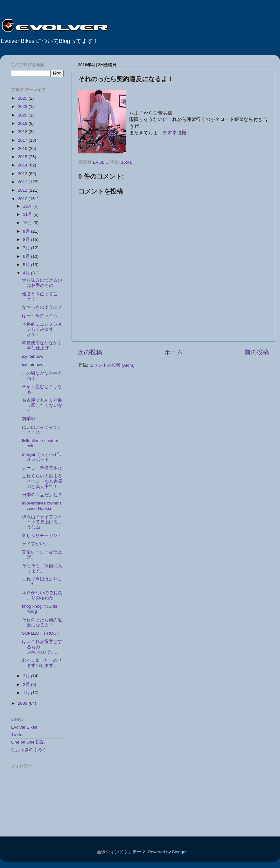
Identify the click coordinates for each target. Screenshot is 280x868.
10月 (28, 223)
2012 (23, 182)
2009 (23, 703)
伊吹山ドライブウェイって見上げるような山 (42, 522)
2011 (23, 190)
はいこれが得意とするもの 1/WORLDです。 (42, 647)
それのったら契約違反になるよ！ (42, 622)
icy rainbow (33, 356)
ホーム (174, 352)
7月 (27, 248)
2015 (23, 157)
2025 (23, 98)
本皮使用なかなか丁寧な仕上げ (42, 345)
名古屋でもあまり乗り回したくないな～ (42, 405)
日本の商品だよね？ (42, 495)
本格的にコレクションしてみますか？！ (42, 329)
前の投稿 (257, 352)
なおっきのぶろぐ (29, 750)
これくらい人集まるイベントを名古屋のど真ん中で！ (42, 481)
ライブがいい (35, 544)
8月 (27, 240)
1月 (27, 693)
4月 (27, 273)
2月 (27, 685)
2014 (23, 165)
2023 (23, 106)
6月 (27, 256)
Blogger (179, 852)
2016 (23, 148)
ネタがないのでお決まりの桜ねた (42, 595)
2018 (23, 132)
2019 (23, 123)
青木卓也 (172, 133)
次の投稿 (90, 352)
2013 (23, 174)
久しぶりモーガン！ (42, 536)
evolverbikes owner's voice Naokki (42, 506)
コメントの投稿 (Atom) (112, 365)
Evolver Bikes (24, 727)
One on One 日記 (28, 742)
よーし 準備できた (42, 468)
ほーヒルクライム (42, 316)
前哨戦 (31, 419)
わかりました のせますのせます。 (42, 663)
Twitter (17, 734)
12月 (28, 206)
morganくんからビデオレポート (43, 457)
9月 (27, 231)
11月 (28, 214)
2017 (23, 140)
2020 (23, 115)
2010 (23, 199)
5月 (27, 265)
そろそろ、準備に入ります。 (42, 568)
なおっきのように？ (44, 307)
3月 (27, 676)
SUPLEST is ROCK (41, 633)
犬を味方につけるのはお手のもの (42, 283)
